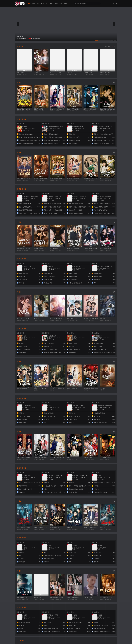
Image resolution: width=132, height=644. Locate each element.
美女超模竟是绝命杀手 (40, 249)
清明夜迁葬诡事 (55, 528)
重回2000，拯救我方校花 (90, 109)
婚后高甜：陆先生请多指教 (91, 318)
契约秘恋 (69, 73)
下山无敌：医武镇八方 (23, 388)
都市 (52, 3)
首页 (29, 3)
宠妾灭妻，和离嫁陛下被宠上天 (58, 458)
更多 (114, 83)
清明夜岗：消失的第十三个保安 (24, 528)
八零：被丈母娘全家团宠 (24, 179)
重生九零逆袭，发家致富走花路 (24, 109)
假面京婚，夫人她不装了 (24, 318)
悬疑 (61, 3)
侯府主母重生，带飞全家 (90, 179)
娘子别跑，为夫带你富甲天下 (74, 179)
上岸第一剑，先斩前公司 (40, 388)
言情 (47, 3)
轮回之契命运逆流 (105, 73)
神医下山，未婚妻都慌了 (90, 528)
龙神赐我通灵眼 (88, 458)
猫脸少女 (103, 528)
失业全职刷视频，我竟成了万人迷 (91, 249)
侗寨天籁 (103, 388)
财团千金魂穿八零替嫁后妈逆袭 (58, 179)
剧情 (65, 3)
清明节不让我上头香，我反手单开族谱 (41, 528)
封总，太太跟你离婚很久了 (58, 318)
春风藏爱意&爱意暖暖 (73, 597)
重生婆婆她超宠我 (39, 109)
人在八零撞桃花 (21, 73)
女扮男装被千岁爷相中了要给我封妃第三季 (41, 458)
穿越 (38, 3)
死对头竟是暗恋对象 (106, 249)
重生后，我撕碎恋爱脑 (73, 109)
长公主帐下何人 (88, 73)
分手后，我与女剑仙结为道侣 (108, 179)
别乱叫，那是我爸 (72, 388)
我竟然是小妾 (54, 249)
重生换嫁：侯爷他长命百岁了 (58, 109)
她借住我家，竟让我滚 (73, 249)
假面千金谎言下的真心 (56, 73)
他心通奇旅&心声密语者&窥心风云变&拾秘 (58, 597)
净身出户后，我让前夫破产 (58, 388)
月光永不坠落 (37, 597)
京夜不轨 (103, 318)
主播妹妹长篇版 (88, 597)
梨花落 (69, 458)
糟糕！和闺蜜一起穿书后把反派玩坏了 (24, 458)
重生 (33, 3)
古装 (56, 3)
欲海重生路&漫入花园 (106, 597)
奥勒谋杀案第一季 (22, 597)
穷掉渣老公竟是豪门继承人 (41, 179)
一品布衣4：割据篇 (105, 458)
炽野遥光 (36, 73)
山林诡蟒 (69, 528)
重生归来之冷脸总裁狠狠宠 (107, 109)
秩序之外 (36, 318)
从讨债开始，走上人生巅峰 (91, 388)
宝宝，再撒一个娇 (72, 318)
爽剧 (43, 3)
